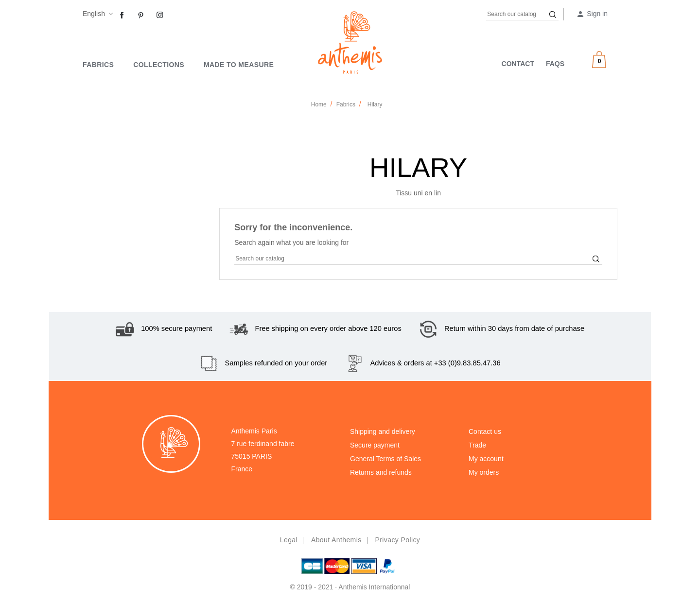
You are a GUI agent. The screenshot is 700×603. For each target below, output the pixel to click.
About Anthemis (336, 540)
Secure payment (375, 445)
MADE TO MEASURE (239, 65)
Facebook (122, 16)
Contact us (485, 431)
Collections (159, 65)
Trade (477, 445)
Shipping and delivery (383, 431)
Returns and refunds (381, 472)
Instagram (160, 16)
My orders (484, 472)
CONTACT (518, 64)
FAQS (555, 64)
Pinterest (141, 16)
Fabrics (98, 65)
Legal (289, 540)
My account (486, 459)
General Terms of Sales (385, 459)
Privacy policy (397, 540)
